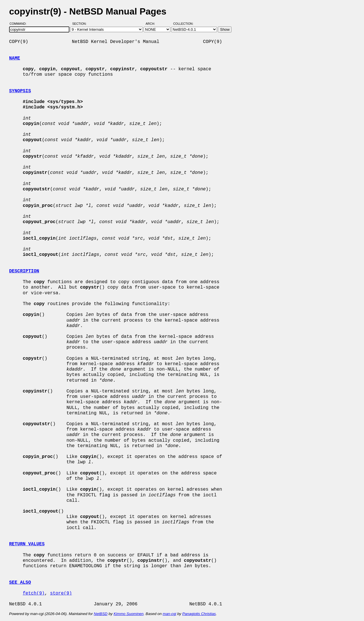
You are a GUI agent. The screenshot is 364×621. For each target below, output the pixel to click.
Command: (20, 24)
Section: (81, 24)
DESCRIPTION (24, 271)
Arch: (153, 24)
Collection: (183, 24)
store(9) (61, 593)
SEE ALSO (20, 583)
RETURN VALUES (27, 544)
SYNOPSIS (20, 91)
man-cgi (169, 614)
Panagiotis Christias (199, 614)
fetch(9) (34, 593)
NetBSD (101, 614)
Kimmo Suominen (128, 614)
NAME (15, 58)
